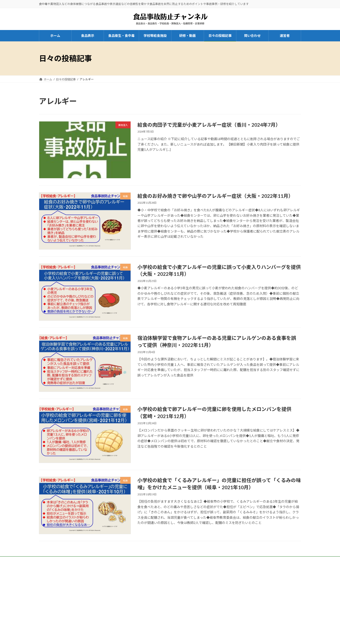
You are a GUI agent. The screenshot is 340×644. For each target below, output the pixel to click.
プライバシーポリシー (247, 586)
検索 (287, 617)
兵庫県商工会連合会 (147, 574)
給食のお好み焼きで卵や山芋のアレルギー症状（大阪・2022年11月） (215, 196)
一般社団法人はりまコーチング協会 (62, 575)
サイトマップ (242, 598)
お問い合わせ (163, 595)
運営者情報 (240, 573)
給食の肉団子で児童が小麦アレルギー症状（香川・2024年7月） (209, 125)
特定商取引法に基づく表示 (250, 579)
